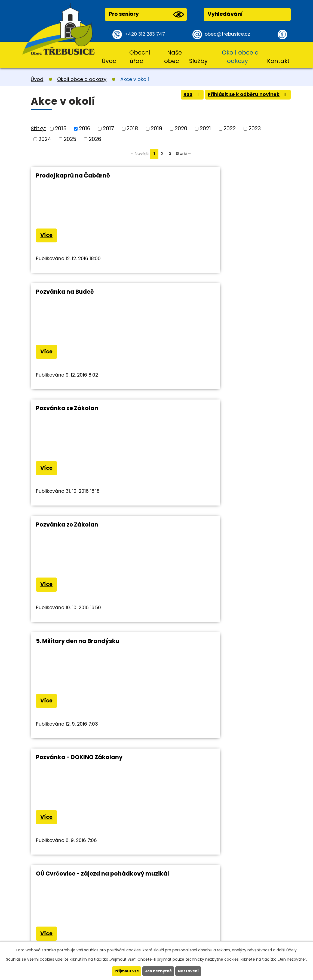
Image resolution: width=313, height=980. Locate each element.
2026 (95, 139)
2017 (108, 129)
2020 (181, 129)
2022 (230, 129)
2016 (85, 129)
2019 (156, 129)
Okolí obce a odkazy (240, 57)
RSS (183, 96)
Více (48, 236)
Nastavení (190, 971)
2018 (132, 129)
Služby (198, 61)
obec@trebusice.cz (229, 34)
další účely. (287, 950)
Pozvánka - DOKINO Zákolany (212, 411)
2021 (205, 129)
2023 (255, 129)
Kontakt (278, 61)
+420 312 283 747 (147, 34)
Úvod (109, 61)
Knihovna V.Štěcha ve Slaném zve (85, 648)
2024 (45, 139)
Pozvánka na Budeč (197, 175)
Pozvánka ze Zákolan (67, 293)
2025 (70, 139)
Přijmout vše (125, 971)
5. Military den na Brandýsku (78, 411)
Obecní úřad (140, 57)
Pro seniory (146, 14)
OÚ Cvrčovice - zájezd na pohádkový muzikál (90, 532)
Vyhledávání (225, 14)
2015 (61, 129)
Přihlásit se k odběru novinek (244, 96)
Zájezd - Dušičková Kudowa (209, 529)
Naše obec (173, 57)
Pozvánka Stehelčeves (202, 648)
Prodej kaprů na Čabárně (73, 175)
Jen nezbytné (159, 971)
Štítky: (38, 128)
